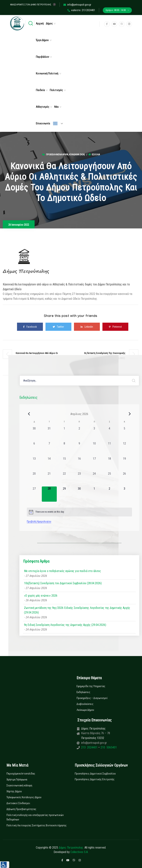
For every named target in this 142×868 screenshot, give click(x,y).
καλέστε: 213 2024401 (81, 10)
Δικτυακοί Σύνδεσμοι (18, 803)
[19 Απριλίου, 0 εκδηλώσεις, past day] (124, 464)
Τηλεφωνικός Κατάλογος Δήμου (24, 797)
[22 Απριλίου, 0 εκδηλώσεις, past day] (64, 479)
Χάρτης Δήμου (14, 791)
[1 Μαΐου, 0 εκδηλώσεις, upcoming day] (94, 494)
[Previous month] (29, 414)
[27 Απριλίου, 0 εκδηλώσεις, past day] (34, 494)
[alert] (79, 512)
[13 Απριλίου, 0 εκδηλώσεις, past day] (34, 464)
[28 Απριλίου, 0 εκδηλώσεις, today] (49, 494)
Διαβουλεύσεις (85, 704)
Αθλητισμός (43, 107)
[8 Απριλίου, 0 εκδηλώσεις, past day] (64, 449)
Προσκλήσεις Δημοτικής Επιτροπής (95, 779)
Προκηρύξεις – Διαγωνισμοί (92, 698)
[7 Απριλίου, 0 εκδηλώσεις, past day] (49, 449)
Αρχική (40, 24)
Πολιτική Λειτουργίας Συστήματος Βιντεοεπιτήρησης (37, 825)
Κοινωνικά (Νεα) (77, 155)
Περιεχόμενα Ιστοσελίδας (21, 774)
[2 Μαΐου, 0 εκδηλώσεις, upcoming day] (109, 494)
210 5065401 (108, 747)
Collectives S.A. (79, 852)
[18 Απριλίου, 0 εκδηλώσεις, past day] (109, 464)
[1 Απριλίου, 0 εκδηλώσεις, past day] (64, 434)
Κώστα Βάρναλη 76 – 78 (96, 733)
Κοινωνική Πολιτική (47, 73)
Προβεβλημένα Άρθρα (57, 155)
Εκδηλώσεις (83, 692)
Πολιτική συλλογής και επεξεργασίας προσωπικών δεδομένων (35, 817)
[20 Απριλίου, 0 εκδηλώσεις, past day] (34, 479)
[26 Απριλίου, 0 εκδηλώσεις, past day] (124, 479)
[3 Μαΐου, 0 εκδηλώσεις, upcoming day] (124, 494)
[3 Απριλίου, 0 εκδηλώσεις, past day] (94, 434)
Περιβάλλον (42, 57)
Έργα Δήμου (42, 40)
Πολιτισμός (56, 90)
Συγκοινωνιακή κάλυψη (19, 785)
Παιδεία (40, 90)
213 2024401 (90, 747)
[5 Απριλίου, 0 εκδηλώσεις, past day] (124, 434)
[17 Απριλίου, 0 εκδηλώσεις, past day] (94, 464)
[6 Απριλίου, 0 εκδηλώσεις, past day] (34, 449)
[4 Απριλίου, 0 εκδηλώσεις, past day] (109, 434)
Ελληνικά (55, 123)
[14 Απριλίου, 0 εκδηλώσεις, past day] (49, 464)
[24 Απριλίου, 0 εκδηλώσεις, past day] (94, 479)
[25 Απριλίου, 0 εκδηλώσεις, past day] (109, 479)
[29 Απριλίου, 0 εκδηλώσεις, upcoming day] (64, 494)
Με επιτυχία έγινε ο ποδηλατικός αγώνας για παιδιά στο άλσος (62, 571)
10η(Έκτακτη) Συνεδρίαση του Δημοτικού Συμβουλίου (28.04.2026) (63, 583)
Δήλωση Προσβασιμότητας (21, 809)
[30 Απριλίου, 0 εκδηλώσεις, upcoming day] (79, 494)
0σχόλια (94, 155)
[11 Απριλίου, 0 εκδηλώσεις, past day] (109, 449)
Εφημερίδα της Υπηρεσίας (91, 686)
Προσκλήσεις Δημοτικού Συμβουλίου (95, 774)
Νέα (56, 107)
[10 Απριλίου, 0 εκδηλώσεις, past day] (94, 449)
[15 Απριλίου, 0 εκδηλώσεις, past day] (64, 464)
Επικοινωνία (43, 123)
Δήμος (49, 24)
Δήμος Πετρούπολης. (71, 848)
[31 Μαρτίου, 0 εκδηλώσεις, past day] (49, 434)
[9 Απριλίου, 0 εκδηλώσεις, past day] (79, 449)
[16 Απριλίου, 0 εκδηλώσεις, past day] (79, 464)
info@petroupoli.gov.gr (77, 5)
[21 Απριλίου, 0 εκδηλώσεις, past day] (49, 479)
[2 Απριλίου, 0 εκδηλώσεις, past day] (79, 434)
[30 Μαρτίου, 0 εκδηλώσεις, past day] (34, 434)
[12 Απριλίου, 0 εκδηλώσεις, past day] (124, 449)
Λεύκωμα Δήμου (85, 710)
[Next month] (130, 414)
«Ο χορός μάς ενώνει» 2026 (41, 596)
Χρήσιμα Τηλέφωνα (17, 780)
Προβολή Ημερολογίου (39, 521)
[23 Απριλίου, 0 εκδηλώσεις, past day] (79, 479)
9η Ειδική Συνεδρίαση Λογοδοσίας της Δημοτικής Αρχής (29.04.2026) (65, 625)
